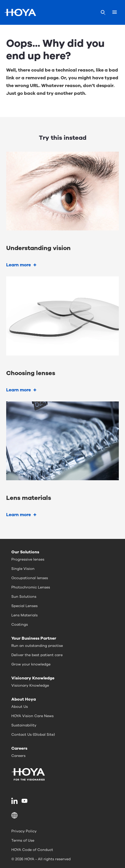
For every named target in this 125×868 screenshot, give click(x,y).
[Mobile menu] (115, 12)
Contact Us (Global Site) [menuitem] (33, 735)
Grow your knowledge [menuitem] (31, 664)
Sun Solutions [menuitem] (24, 597)
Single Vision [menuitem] (23, 569)
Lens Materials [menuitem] (24, 615)
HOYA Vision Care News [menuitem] (32, 716)
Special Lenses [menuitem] (24, 606)
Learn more (19, 265)
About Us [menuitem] (20, 707)
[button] (62, 815)
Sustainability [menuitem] (24, 725)
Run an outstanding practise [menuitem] (37, 646)
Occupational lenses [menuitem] (30, 578)
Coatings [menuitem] (20, 625)
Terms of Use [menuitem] (23, 840)
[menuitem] (15, 801)
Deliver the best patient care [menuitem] (37, 655)
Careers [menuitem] (18, 756)
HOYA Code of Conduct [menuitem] (32, 850)
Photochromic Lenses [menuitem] (31, 587)
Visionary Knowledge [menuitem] (30, 685)
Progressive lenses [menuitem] (28, 559)
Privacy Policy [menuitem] (24, 831)
